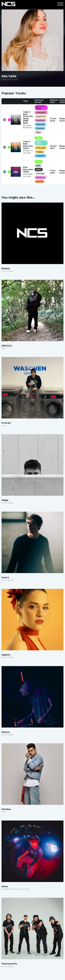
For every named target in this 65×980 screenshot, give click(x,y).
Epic (38, 132)
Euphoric (41, 116)
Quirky (40, 181)
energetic (41, 112)
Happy (40, 152)
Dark (39, 169)
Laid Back (39, 143)
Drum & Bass (40, 108)
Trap (39, 138)
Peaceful (41, 148)
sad (38, 166)
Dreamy (40, 128)
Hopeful (40, 124)
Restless (40, 120)
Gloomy (40, 173)
